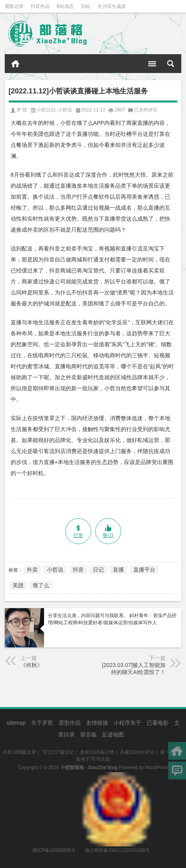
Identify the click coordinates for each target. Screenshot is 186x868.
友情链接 (97, 723)
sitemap (16, 723)
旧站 (86, 6)
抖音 (78, 570)
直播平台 (144, 570)
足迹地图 (113, 735)
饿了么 (41, 585)
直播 (118, 570)
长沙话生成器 (112, 6)
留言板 (88, 735)
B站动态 (65, 6)
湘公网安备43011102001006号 (117, 776)
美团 (18, 585)
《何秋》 (31, 665)
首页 (15, 64)
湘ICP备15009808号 (54, 850)
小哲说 (65, 110)
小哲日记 (46, 110)
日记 (98, 570)
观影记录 (14, 6)
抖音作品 (40, 6)
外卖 (32, 570)
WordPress (157, 767)
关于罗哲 (42, 723)
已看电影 (158, 723)
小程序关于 (127, 723)
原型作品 (70, 723)
